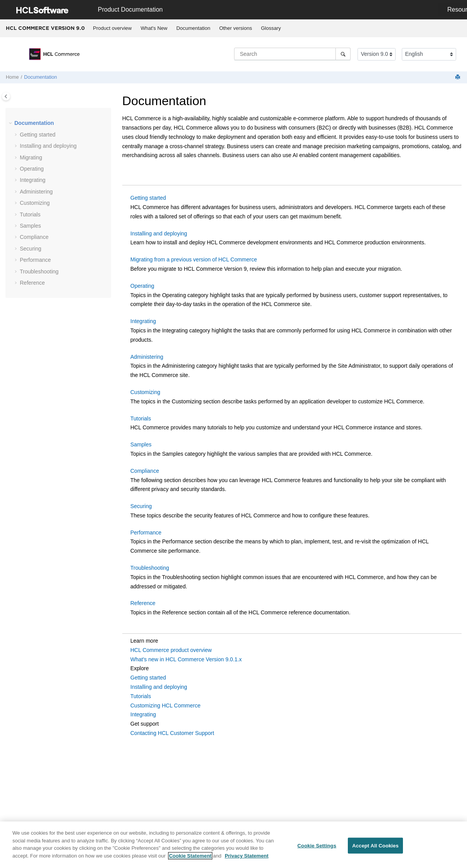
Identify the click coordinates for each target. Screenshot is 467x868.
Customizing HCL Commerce (166, 705)
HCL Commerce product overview (171, 650)
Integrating (33, 180)
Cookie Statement (190, 859)
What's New (154, 28)
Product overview (113, 28)
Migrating (31, 157)
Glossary (271, 28)
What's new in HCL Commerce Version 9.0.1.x (186, 659)
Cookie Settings (317, 848)
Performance (35, 260)
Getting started (38, 135)
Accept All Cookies (375, 848)
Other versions (236, 28)
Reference (32, 283)
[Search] (343, 54)
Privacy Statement (247, 859)
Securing (141, 506)
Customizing (35, 203)
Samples (30, 226)
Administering (36, 192)
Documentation (193, 28)
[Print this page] (458, 77)
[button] (11, 123)
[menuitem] (112, 28)
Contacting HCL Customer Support (172, 733)
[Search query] (292, 54)
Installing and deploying (48, 146)
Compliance (34, 237)
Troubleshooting (39, 271)
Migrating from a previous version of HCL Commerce (194, 259)
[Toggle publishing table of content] (6, 96)
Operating (32, 169)
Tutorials (30, 214)
